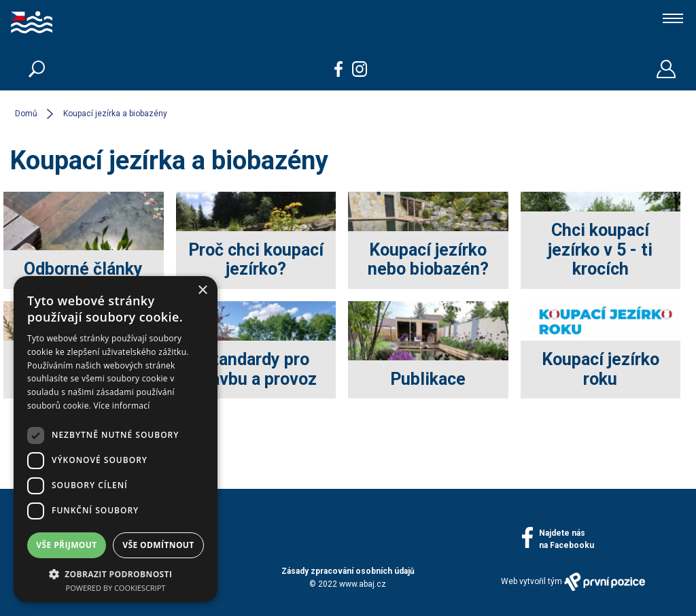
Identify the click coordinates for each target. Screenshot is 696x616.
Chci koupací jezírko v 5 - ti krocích (600, 250)
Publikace (428, 379)
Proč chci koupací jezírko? (256, 260)
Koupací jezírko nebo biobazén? (428, 260)
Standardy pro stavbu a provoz (256, 369)
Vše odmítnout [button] (158, 545)
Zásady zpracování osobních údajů (348, 571)
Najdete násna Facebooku (567, 539)
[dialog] (116, 439)
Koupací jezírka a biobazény (115, 114)
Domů (26, 114)
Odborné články (83, 269)
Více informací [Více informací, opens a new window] (122, 406)
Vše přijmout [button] (66, 545)
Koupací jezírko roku (601, 369)
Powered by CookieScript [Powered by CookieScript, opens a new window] (116, 588)
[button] (116, 573)
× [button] (202, 291)
